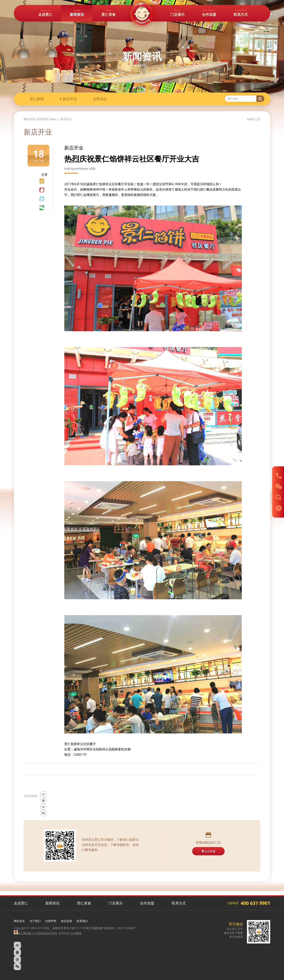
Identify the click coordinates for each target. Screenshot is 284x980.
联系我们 (82, 921)
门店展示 (116, 903)
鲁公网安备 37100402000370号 (35, 933)
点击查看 (208, 851)
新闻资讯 (52, 903)
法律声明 (51, 921)
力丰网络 (76, 933)
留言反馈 (66, 921)
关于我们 (35, 921)
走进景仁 (21, 903)
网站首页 (29, 119)
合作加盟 (147, 903)
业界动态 (100, 99)
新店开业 (70, 99)
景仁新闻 (37, 99)
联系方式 (179, 903)
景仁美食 (84, 903)
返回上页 (254, 119)
